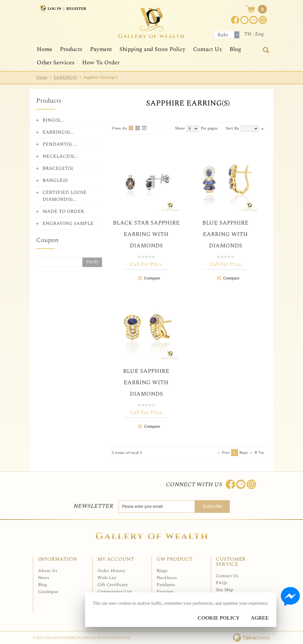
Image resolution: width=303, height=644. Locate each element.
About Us (48, 571)
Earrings (165, 592)
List (138, 128)
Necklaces (167, 578)
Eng (259, 34)
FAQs (222, 583)
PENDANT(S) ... (60, 144)
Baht (223, 35)
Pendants (166, 585)
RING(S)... (53, 120)
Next (244, 453)
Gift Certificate (113, 585)
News (44, 578)
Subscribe (214, 506)
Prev (226, 453)
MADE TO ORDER (63, 211)
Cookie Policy (219, 618)
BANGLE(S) (55, 180)
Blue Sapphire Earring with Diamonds (225, 234)
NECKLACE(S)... (60, 156)
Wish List (107, 578)
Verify (92, 262)
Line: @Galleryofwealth (241, 484)
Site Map (225, 590)
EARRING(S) (65, 77)
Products (71, 49)
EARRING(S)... (58, 132)
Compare (152, 278)
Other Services (56, 63)
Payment (101, 49)
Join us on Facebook (244, 20)
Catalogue (48, 592)
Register (76, 9)
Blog (235, 49)
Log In (55, 9)
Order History (111, 571)
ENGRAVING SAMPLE (68, 223)
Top (261, 453)
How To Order (101, 63)
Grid (131, 128)
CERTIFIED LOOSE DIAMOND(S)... (64, 196)
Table (145, 128)
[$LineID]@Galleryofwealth (254, 20)
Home (45, 49)
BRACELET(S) (58, 168)
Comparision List (115, 592)
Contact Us (207, 49)
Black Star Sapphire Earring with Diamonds (146, 234)
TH (248, 34)
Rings (162, 571)
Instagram (263, 20)
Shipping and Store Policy (152, 49)
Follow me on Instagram (251, 484)
